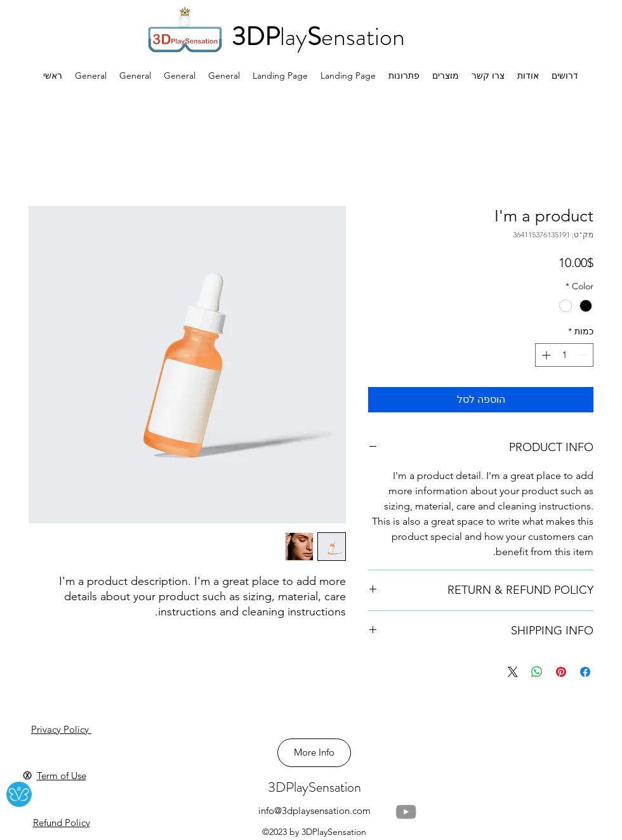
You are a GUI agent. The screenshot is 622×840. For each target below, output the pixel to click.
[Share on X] (513, 672)
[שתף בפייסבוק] (585, 672)
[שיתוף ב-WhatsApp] (537, 672)
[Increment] (545, 355)
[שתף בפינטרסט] (561, 672)
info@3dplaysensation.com (314, 810)
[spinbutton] (564, 355)
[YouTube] (406, 812)
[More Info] (314, 753)
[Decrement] (584, 355)
